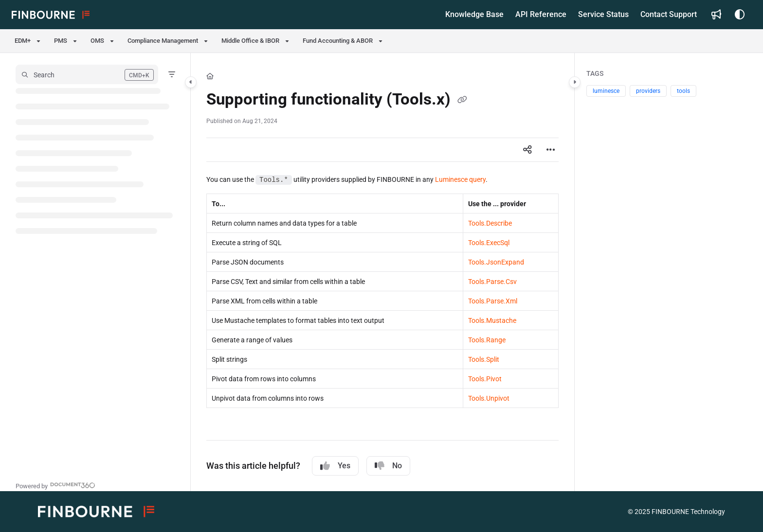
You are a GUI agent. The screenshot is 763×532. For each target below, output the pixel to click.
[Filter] (172, 74)
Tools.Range (487, 340)
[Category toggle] (191, 82)
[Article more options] (551, 150)
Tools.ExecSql (489, 243)
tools (683, 91)
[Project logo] (51, 15)
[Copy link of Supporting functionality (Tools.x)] (462, 101)
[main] (382, 272)
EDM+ (23, 41)
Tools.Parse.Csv (492, 282)
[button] (87, 74)
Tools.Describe (490, 223)
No (388, 466)
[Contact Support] (669, 15)
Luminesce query (460, 179)
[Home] (210, 76)
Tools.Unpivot (489, 398)
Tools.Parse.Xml (493, 301)
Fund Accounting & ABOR (338, 41)
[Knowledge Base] (474, 15)
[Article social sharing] (527, 150)
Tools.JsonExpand (496, 262)
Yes (335, 466)
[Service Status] (603, 15)
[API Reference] (541, 15)
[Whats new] (716, 15)
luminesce (606, 91)
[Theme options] (740, 15)
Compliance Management (163, 41)
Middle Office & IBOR (250, 41)
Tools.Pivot (485, 379)
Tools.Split (484, 359)
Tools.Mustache (492, 320)
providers (648, 91)
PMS (61, 41)
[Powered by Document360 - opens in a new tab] (55, 485)
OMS (97, 41)
